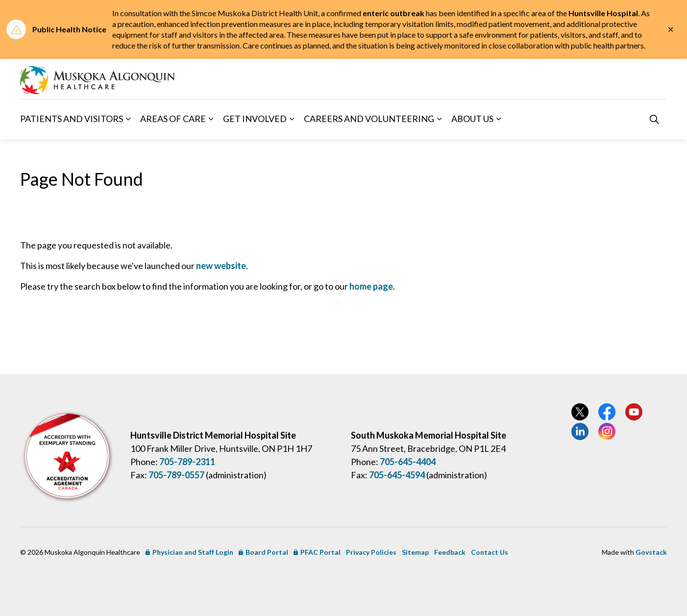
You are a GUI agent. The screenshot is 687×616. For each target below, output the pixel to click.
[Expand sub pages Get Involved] (292, 119)
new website (221, 266)
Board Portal (263, 552)
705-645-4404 (408, 462)
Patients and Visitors (72, 119)
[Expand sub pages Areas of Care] (211, 119)
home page (371, 286)
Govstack (651, 552)
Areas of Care (173, 119)
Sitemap (415, 552)
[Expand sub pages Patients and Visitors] (128, 119)
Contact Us (490, 552)
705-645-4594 (397, 475)
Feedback (450, 552)
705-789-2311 (187, 462)
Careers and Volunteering (369, 119)
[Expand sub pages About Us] (498, 119)
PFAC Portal (317, 552)
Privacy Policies (371, 552)
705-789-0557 (176, 475)
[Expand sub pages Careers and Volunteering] (439, 119)
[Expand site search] (654, 119)
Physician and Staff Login (189, 552)
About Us (472, 119)
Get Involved (255, 119)
